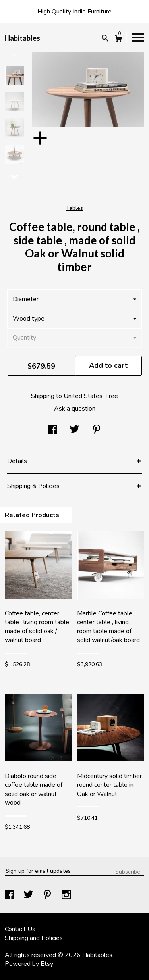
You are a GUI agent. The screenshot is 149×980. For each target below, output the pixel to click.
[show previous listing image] (14, 55)
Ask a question (75, 409)
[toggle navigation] (138, 37)
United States (83, 396)
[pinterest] (48, 896)
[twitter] (29, 896)
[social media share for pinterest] (97, 430)
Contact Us (20, 929)
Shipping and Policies (34, 938)
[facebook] (10, 896)
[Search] (105, 39)
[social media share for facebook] (52, 430)
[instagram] (66, 896)
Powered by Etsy (29, 964)
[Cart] (119, 39)
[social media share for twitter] (74, 430)
